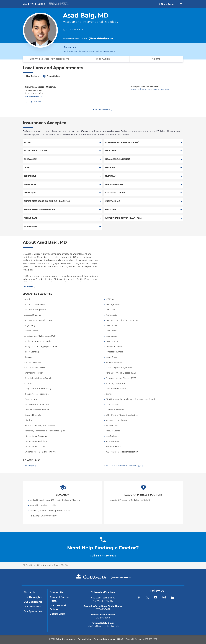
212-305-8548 (103, 618)
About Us (29, 593)
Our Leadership (33, 602)
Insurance (103, 59)
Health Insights (33, 597)
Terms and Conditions (104, 639)
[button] (103, 110)
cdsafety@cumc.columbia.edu (103, 626)
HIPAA (120, 639)
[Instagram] (164, 597)
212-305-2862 (151, 639)
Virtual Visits (57, 614)
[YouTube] (156, 597)
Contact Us (56, 593)
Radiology (29, 466)
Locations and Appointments (50, 59)
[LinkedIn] (172, 597)
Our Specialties (33, 612)
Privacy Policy (84, 639)
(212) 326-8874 (75, 30)
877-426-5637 (103, 610)
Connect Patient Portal (60, 599)
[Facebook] (139, 597)
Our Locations (32, 607)
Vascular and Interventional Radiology (123, 466)
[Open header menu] (181, 4)
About (156, 59)
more (112, 51)
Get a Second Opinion (58, 608)
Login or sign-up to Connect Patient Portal (151, 89)
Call (103, 556)
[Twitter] (147, 597)
